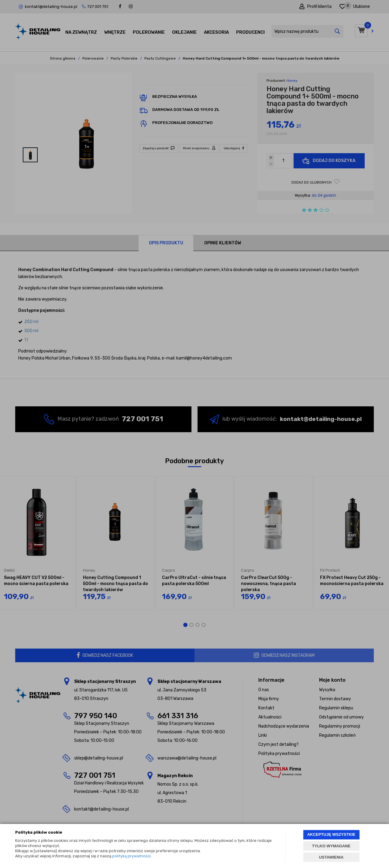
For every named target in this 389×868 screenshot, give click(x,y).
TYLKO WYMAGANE (331, 846)
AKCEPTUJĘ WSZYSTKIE (331, 834)
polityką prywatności (131, 856)
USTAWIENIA (331, 857)
